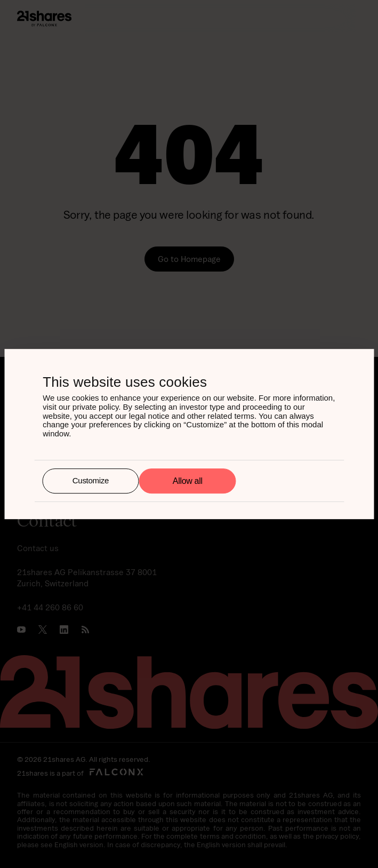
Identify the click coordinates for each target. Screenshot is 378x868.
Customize (91, 481)
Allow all (188, 481)
